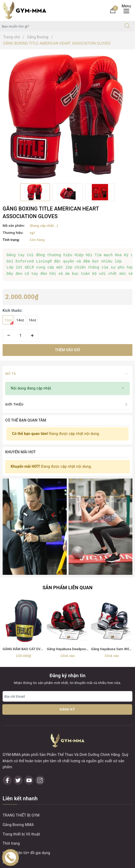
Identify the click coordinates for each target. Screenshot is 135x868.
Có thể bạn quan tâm (26, 420)
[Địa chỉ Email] (67, 606)
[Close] (123, 388)
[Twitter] (18, 676)
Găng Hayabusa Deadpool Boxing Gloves (78, 559)
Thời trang (11, 739)
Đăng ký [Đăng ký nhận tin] (67, 619)
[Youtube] (29, 676)
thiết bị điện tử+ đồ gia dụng (26, 749)
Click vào (68, 566)
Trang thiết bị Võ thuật (21, 730)
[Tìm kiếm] (127, 26)
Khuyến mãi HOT (21, 452)
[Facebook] (7, 676)
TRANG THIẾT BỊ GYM (21, 711)
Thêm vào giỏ (67, 350)
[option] (67, 116)
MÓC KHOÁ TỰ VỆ (18, 767)
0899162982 (33, 799)
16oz (32, 320)
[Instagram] (40, 676)
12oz (9, 321)
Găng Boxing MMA (18, 720)
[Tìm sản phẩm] (60, 26)
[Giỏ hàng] (113, 10)
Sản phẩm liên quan (67, 498)
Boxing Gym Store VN (30, 837)
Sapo (114, 862)
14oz (20, 320)
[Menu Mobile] (128, 10)
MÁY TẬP (10, 758)
